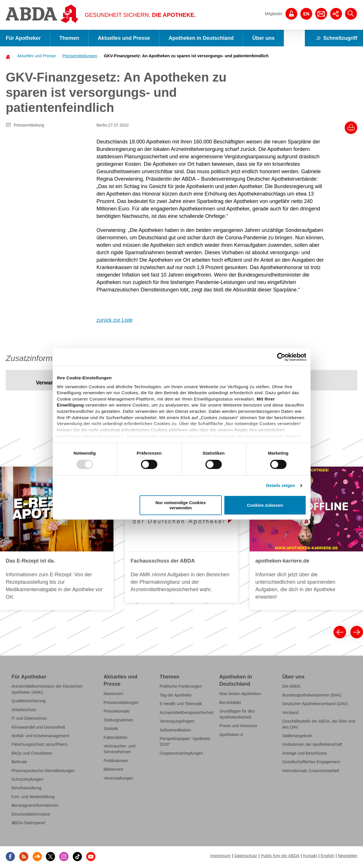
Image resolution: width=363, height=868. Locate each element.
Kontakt (310, 856)
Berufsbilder (230, 703)
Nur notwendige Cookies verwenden (180, 505)
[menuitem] (35, 56)
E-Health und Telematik (181, 704)
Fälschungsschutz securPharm (40, 744)
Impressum (220, 856)
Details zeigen (281, 485)
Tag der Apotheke (176, 695)
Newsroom (113, 694)
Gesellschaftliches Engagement (311, 762)
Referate (19, 762)
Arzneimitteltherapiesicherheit (187, 712)
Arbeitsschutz (24, 709)
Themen (69, 38)
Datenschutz (246, 856)
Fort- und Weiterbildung (33, 796)
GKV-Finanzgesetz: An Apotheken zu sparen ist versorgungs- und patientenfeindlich (186, 56)
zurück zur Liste (115, 320)
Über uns (263, 38)
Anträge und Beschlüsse (305, 753)
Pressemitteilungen (80, 56)
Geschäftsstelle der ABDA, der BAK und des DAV (319, 724)
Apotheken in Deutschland (201, 38)
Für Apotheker (23, 38)
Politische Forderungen (181, 686)
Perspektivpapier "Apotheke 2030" (185, 741)
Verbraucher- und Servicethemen (119, 749)
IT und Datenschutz (29, 718)
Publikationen (116, 760)
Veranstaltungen (118, 778)
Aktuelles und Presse (124, 38)
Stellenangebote (297, 736)
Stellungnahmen (118, 720)
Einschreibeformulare (31, 814)
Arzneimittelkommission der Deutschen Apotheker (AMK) (47, 689)
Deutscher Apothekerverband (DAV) (315, 704)
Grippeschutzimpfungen (181, 753)
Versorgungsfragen (177, 721)
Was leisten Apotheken (240, 694)
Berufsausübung (27, 788)
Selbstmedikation (175, 730)
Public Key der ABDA (280, 856)
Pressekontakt (116, 711)
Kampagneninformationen (35, 805)
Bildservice (113, 769)
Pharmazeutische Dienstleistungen (43, 770)
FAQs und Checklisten (32, 753)
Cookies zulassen (265, 505)
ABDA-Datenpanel (28, 823)
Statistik (111, 729)
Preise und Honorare (238, 726)
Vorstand (290, 712)
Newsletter (348, 856)
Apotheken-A (231, 734)
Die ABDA (291, 686)
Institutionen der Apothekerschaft (312, 744)
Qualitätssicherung (29, 701)
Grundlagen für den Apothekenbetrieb (237, 714)
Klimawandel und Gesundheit (38, 727)
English (327, 856)
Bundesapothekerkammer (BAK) (312, 695)
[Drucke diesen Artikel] (351, 128)
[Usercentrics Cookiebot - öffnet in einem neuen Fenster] (281, 357)
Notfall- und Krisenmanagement (40, 736)
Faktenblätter (115, 737)
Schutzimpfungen (27, 779)
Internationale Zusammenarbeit (311, 770)
